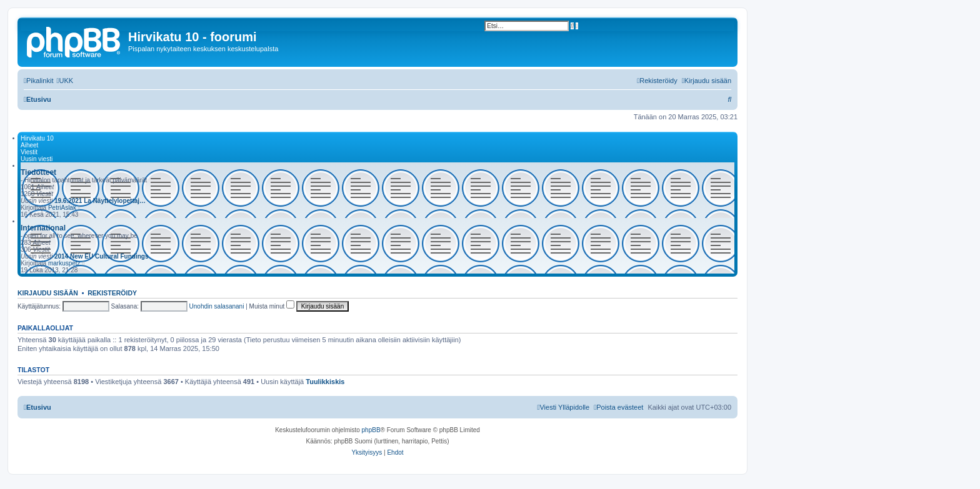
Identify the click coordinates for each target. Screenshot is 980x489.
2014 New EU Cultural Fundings (102, 256)
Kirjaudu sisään (48, 293)
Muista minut (272, 306)
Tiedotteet (38, 172)
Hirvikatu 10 (37, 138)
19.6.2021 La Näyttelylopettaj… (100, 201)
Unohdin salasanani (217, 306)
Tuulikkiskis (325, 382)
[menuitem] (65, 81)
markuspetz (64, 263)
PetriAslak (62, 208)
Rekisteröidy (112, 293)
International (43, 228)
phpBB (371, 430)
